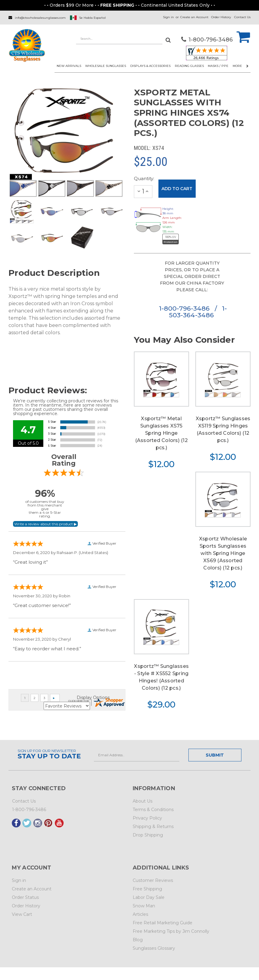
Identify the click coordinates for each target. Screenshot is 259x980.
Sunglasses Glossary (154, 948)
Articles (140, 914)
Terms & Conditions (153, 810)
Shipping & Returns (153, 827)
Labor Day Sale (149, 897)
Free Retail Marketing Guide (163, 923)
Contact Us (242, 17)
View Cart (22, 914)
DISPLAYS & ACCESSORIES (150, 66)
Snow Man (144, 906)
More (241, 66)
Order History (221, 17)
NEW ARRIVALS (69, 66)
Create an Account (194, 17)
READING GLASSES (189, 66)
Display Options (93, 698)
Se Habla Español (92, 18)
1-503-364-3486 (198, 312)
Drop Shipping (148, 835)
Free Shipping (147, 889)
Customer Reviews (153, 880)
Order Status (25, 897)
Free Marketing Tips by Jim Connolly (171, 931)
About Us (143, 801)
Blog (138, 940)
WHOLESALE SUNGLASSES (106, 66)
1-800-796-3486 (185, 308)
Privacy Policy (147, 818)
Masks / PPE (218, 66)
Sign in (168, 17)
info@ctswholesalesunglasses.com (40, 18)
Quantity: (143, 178)
